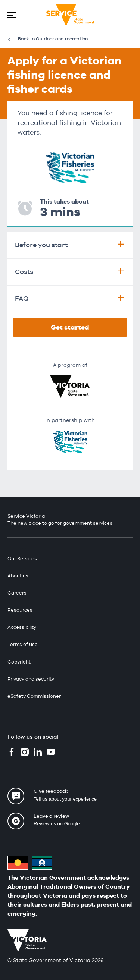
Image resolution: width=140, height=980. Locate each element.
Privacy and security (31, 679)
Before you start (70, 245)
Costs (70, 272)
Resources (20, 610)
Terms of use (23, 644)
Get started (70, 327)
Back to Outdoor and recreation (53, 39)
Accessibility (22, 627)
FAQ (70, 298)
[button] (11, 15)
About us (18, 576)
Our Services (22, 559)
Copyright (19, 662)
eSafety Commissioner (34, 696)
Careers (17, 593)
